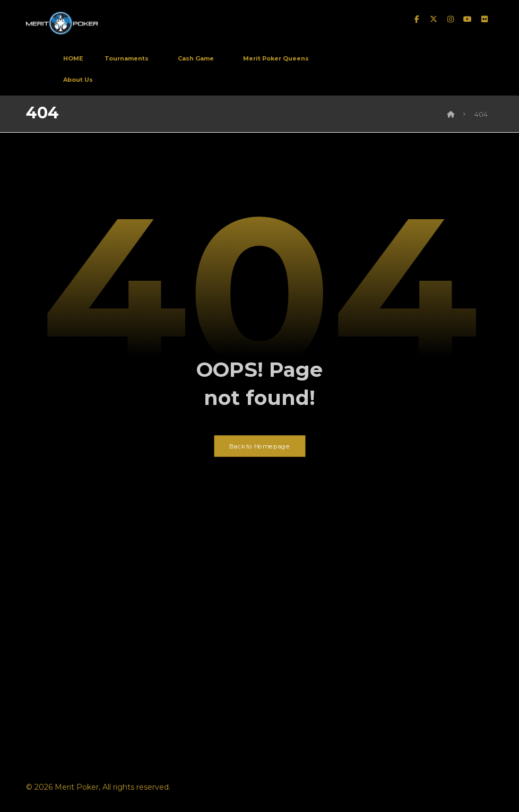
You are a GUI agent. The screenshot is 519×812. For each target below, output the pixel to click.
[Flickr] (485, 20)
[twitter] (434, 20)
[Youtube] (468, 20)
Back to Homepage (260, 453)
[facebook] (417, 20)
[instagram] (451, 20)
